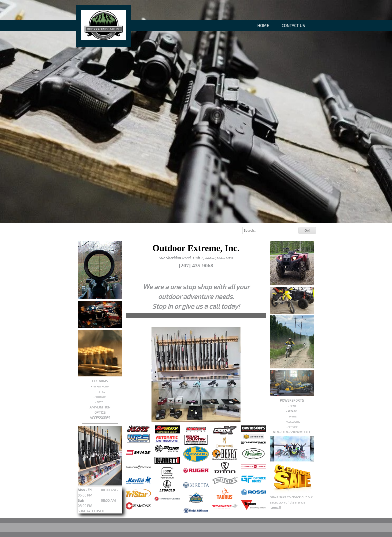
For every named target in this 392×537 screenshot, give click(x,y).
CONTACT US (293, 25)
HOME (263, 25)
